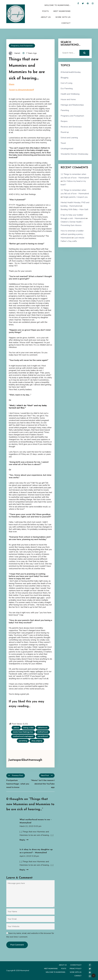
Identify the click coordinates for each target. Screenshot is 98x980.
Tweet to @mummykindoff (21, 90)
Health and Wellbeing (70, 94)
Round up (65, 132)
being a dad (28, 728)
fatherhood (43, 728)
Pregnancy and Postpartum (22, 46)
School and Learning (69, 138)
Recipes (64, 121)
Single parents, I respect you (75, 197)
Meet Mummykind (62, 11)
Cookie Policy (76, 965)
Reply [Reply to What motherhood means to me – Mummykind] (22, 840)
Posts (46, 11)
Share (12, 84)
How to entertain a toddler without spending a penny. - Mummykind (72, 234)
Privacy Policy (76, 969)
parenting (23, 741)
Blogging (64, 78)
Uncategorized (67, 149)
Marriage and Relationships (72, 105)
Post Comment (17, 945)
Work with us (63, 17)
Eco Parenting (67, 89)
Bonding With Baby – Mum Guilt (74, 209)
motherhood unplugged (23, 736)
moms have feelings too (23, 732)
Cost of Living (66, 83)
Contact (66, 23)
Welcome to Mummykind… (57, 5)
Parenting (65, 110)
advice (16, 728)
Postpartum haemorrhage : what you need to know (18, 784)
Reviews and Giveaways (71, 127)
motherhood (43, 732)
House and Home (68, 99)
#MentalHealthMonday (71, 72)
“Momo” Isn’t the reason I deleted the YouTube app (43, 784)
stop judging (37, 741)
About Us (46, 17)
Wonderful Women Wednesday (74, 154)
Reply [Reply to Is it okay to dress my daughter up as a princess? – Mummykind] (22, 870)
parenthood (43, 736)
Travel (63, 143)
